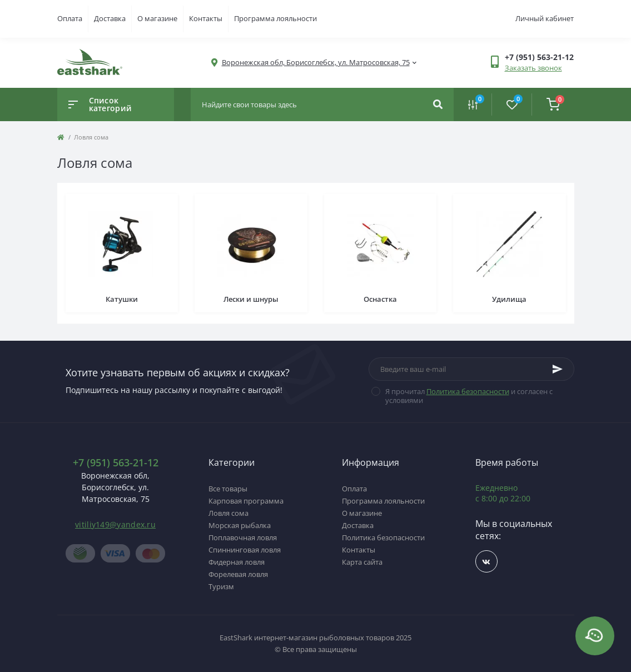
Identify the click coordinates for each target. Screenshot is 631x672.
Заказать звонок (533, 68)
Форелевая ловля (238, 574)
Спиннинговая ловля (245, 550)
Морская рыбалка (240, 525)
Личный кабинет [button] (545, 18)
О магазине (157, 18)
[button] (316, 63)
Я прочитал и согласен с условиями (469, 396)
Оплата (70, 18)
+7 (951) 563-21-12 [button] (116, 463)
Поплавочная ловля (243, 537)
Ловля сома (228, 513)
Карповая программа (246, 501)
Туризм (221, 586)
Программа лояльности (275, 18)
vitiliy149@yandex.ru (115, 524)
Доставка (110, 18)
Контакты (206, 18)
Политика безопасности (468, 391)
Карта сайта (362, 562)
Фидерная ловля (237, 562)
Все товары (228, 489)
